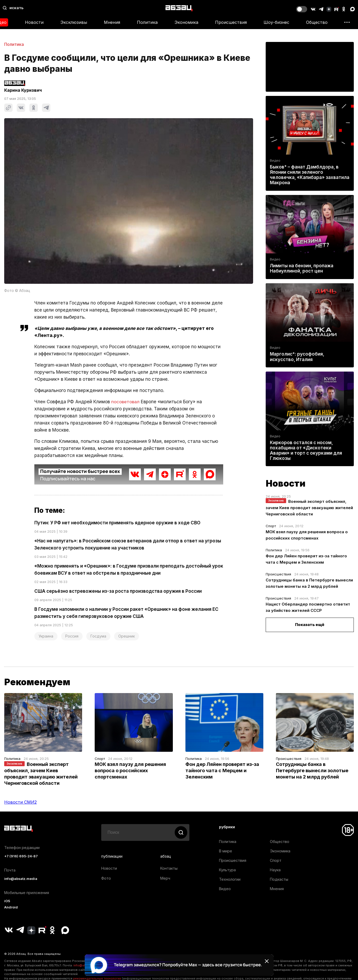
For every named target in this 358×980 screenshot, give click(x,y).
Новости (34, 22)
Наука (275, 870)
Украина (46, 636)
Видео (275, 160)
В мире (226, 851)
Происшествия (231, 22)
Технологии (230, 879)
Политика (147, 22)
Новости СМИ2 (20, 802)
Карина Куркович (23, 90)
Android (11, 907)
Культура (227, 870)
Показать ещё (310, 625)
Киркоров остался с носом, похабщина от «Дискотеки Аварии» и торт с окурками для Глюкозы (306, 451)
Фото (106, 878)
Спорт (271, 526)
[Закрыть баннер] (267, 961)
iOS (7, 901)
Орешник (127, 636)
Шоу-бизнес (276, 22)
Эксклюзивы (74, 22)
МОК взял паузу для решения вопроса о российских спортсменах (130, 771)
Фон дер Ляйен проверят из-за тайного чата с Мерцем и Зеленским (222, 771)
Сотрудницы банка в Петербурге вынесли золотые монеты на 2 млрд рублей (312, 771)
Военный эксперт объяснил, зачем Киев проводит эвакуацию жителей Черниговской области (309, 508)
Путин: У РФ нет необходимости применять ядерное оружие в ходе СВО (117, 523)
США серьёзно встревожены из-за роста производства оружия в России (118, 591)
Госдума (98, 636)
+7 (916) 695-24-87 (21, 856)
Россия (72, 636)
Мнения (112, 22)
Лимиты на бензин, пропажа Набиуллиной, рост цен (302, 268)
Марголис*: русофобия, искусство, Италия (297, 357)
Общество (317, 22)
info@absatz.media (21, 879)
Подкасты (279, 879)
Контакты (169, 868)
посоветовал (125, 402)
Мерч (165, 878)
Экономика (186, 22)
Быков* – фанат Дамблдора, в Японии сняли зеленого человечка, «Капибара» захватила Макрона (310, 175)
